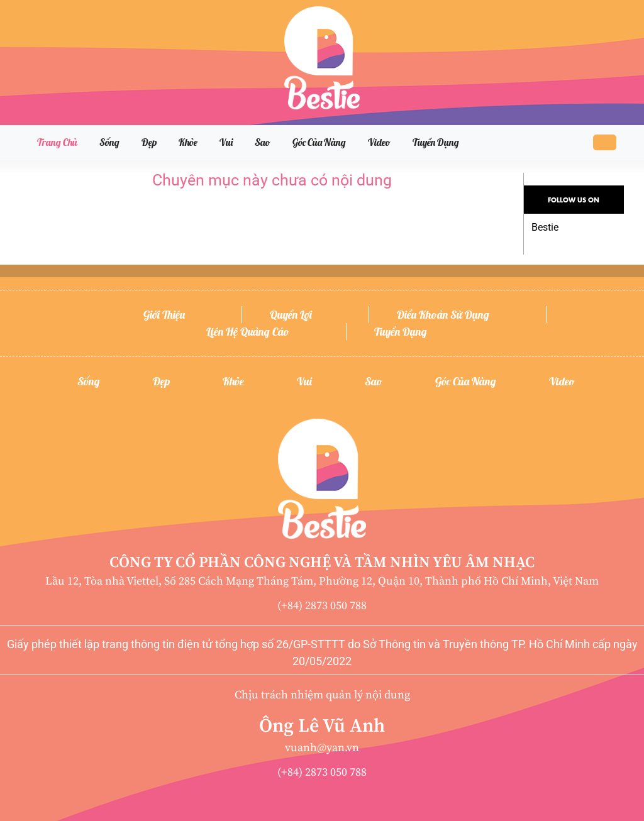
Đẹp (149, 142)
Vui (226, 142)
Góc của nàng (319, 142)
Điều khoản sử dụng (443, 315)
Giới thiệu (164, 315)
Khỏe (188, 142)
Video (379, 142)
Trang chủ (57, 142)
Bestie (545, 227)
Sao (263, 142)
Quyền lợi (291, 315)
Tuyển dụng (436, 142)
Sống (109, 142)
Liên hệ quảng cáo (248, 332)
